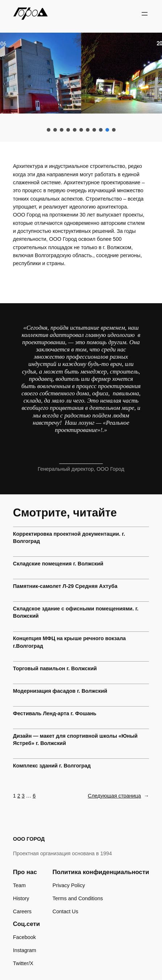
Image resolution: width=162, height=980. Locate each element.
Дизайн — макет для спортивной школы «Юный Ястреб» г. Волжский (75, 740)
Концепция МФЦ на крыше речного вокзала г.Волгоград (69, 642)
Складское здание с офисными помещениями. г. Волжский (76, 612)
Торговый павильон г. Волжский (55, 668)
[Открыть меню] (145, 14)
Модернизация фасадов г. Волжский (60, 691)
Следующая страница (118, 796)
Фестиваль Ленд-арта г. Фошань (55, 713)
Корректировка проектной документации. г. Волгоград (69, 538)
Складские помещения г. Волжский (58, 564)
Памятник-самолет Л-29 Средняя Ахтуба (65, 586)
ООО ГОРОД (29, 839)
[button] (49, 130)
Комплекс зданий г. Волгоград (52, 766)
